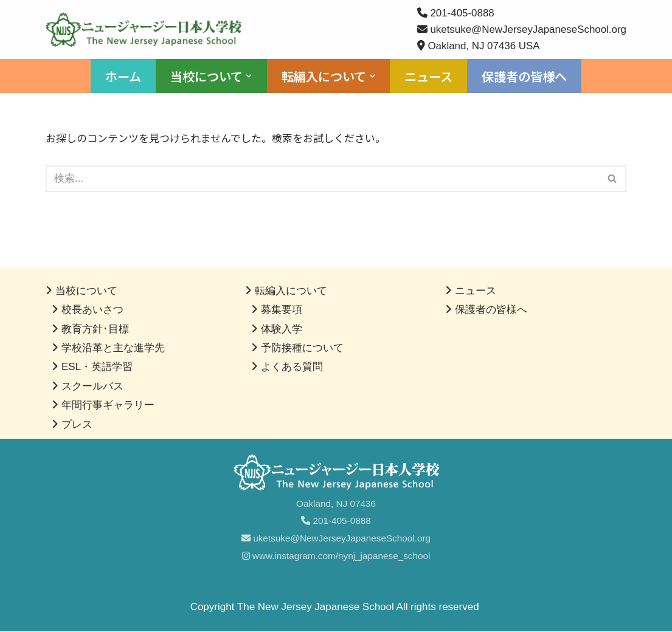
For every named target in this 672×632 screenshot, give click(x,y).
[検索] (322, 179)
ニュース (428, 77)
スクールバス (92, 386)
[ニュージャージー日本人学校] (147, 29)
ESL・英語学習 (97, 367)
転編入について (291, 291)
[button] (249, 77)
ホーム (123, 77)
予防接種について (302, 349)
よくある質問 (292, 367)
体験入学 (282, 329)
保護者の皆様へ (524, 77)
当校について (86, 291)
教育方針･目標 (95, 329)
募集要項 (282, 310)
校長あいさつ (92, 310)
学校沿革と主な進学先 (113, 349)
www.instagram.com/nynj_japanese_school (336, 556)
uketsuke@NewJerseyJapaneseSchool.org (336, 539)
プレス (77, 424)
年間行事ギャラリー (108, 406)
